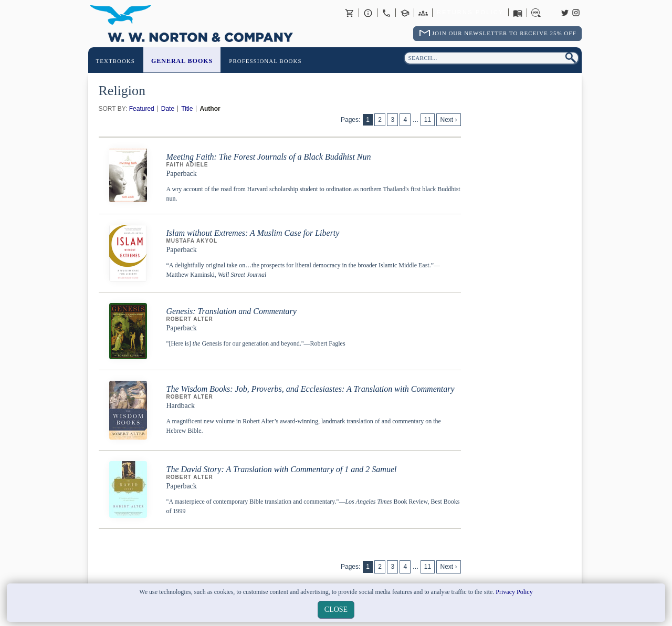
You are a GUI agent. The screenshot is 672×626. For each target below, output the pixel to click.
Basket (350, 13)
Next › (448, 120)
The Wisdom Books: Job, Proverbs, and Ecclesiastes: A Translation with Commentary (311, 389)
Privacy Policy (514, 592)
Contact (386, 13)
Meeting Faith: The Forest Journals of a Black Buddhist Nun (269, 157)
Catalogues (518, 13)
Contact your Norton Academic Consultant (405, 13)
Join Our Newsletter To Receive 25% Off (504, 33)
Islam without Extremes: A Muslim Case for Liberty (253, 233)
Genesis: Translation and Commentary (232, 311)
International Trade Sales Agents (423, 13)
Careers (536, 13)
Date (168, 109)
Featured (142, 109)
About (368, 13)
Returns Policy (470, 13)
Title (187, 109)
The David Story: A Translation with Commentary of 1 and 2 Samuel (282, 469)
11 (428, 120)
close (336, 609)
